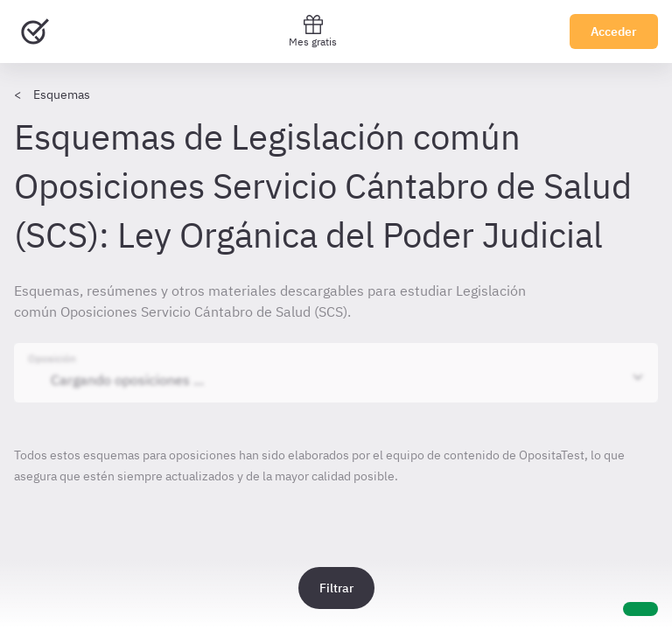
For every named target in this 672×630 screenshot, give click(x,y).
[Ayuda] (640, 609)
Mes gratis (313, 31)
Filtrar (336, 588)
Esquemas (62, 94)
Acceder (614, 31)
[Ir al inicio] (35, 31)
